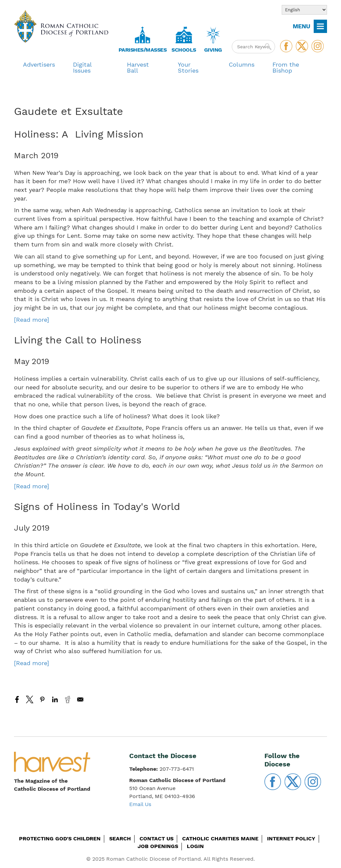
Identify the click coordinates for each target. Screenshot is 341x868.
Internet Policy (291, 839)
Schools (184, 50)
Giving (213, 50)
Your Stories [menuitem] (188, 67)
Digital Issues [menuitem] (82, 67)
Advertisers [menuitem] (39, 64)
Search (120, 839)
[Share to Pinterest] (42, 699)
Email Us (140, 804)
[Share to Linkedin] (55, 699)
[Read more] (31, 320)
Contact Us (157, 839)
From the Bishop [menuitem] (286, 67)
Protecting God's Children (60, 839)
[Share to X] (30, 699)
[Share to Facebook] (17, 699)
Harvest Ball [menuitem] (138, 67)
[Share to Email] (80, 699)
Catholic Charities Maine (220, 839)
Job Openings (158, 846)
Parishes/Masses (143, 50)
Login (195, 846)
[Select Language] (304, 10)
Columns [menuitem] (242, 64)
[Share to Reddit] (68, 699)
